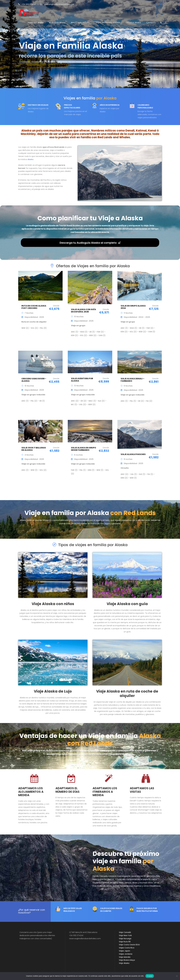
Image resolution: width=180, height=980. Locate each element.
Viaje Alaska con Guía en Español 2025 (83, 311)
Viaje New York (125, 935)
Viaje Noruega (125, 939)
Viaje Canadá (125, 932)
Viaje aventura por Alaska (82, 380)
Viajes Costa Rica (127, 948)
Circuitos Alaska (133, 23)
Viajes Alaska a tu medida (108, 23)
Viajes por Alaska (36, 23)
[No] (177, 976)
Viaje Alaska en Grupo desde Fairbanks (83, 449)
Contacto (151, 23)
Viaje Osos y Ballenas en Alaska (34, 449)
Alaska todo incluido (80, 23)
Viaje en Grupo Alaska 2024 (133, 307)
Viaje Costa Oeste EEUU (129, 945)
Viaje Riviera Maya (127, 960)
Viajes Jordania (126, 954)
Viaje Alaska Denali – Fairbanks (132, 380)
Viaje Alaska (124, 963)
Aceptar (150, 976)
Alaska (31, 159)
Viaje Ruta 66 (125, 942)
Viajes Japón (124, 951)
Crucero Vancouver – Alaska (34, 380)
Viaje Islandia (125, 957)
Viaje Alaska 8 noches (133, 454)
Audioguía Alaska (57, 23)
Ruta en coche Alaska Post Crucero (34, 307)
